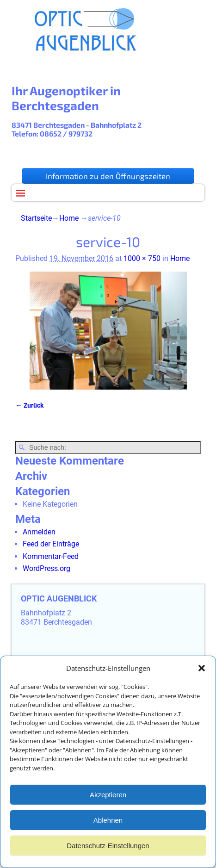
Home (69, 218)
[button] (202, 671)
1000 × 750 (142, 258)
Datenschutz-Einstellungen (108, 849)
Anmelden (39, 532)
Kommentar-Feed (51, 556)
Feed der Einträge (51, 544)
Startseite (36, 218)
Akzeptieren (108, 798)
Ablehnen (108, 823)
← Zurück (29, 406)
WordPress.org (46, 568)
